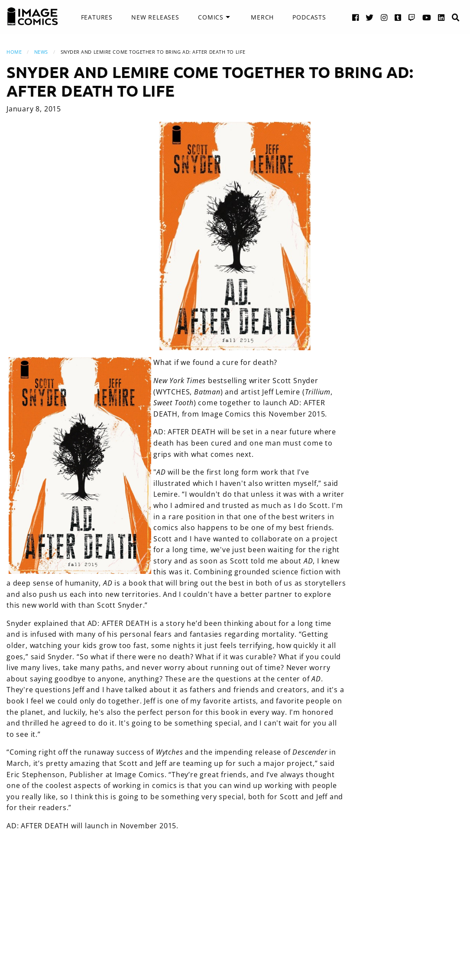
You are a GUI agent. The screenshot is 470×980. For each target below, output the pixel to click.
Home (14, 52)
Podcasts (309, 17)
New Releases (155, 17)
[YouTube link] (427, 17)
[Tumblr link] (398, 17)
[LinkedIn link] (441, 17)
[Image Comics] (32, 16)
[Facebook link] (356, 17)
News (41, 52)
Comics (211, 17)
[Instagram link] (384, 17)
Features (97, 17)
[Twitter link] (370, 17)
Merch (262, 17)
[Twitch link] (412, 17)
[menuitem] (97, 17)
